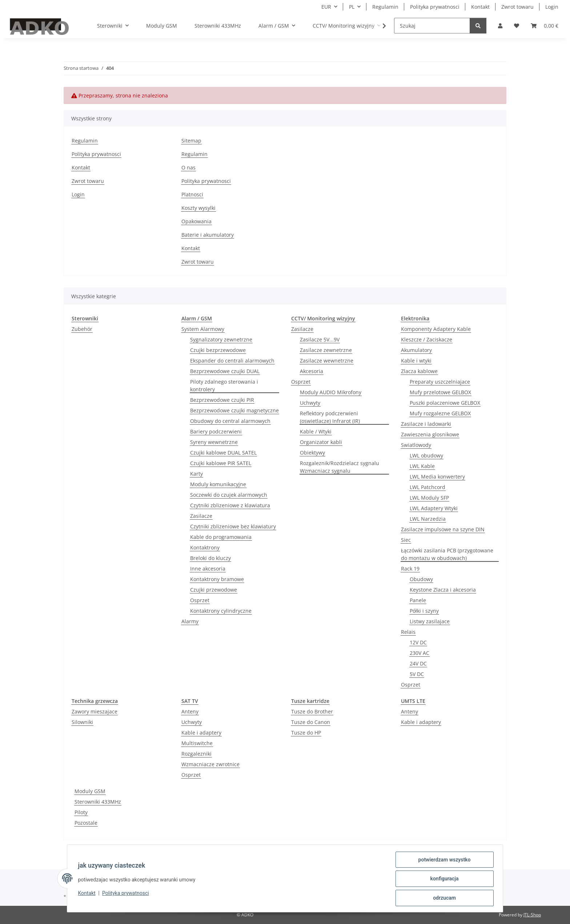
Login (552, 7)
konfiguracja (443, 879)
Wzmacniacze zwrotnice (210, 764)
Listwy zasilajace (430, 621)
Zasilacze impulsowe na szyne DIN (443, 529)
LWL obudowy (426, 455)
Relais (408, 632)
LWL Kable (422, 466)
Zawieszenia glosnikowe (430, 434)
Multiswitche (197, 743)
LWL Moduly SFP (429, 498)
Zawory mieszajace (95, 711)
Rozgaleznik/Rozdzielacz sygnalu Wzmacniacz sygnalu (340, 467)
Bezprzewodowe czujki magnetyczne (234, 410)
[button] (500, 26)
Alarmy (190, 621)
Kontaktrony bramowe (217, 579)
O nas (188, 167)
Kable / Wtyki (316, 431)
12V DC (418, 642)
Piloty (81, 812)
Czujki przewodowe (214, 590)
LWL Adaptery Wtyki (434, 508)
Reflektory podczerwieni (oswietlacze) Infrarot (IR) (330, 417)
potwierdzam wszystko (443, 860)
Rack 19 (410, 569)
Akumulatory (416, 350)
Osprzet (200, 600)
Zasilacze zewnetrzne (326, 350)
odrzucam (444, 898)
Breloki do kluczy (210, 558)
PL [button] (352, 7)
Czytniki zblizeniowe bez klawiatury (233, 526)
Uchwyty (310, 403)
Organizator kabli (321, 442)
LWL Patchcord (427, 487)
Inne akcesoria (208, 569)
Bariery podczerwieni (216, 431)
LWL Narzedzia (428, 519)
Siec (406, 540)
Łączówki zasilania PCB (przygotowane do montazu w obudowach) (447, 554)
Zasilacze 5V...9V (320, 339)
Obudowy (421, 579)
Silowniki (82, 722)
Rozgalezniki (196, 754)
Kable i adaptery (201, 733)
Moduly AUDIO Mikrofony (331, 392)
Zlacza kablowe (419, 371)
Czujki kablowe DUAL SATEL (223, 453)
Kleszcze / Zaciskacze (427, 339)
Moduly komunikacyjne (218, 484)
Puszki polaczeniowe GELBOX (445, 403)
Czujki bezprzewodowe (218, 350)
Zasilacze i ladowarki (426, 424)
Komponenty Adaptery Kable (436, 329)
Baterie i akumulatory (208, 235)
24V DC (418, 663)
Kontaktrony (205, 547)
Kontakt (88, 894)
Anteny (190, 711)
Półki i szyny (424, 611)
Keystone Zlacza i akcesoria (443, 590)
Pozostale (86, 823)
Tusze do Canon (311, 722)
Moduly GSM (90, 791)
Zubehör (82, 329)
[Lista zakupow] (517, 26)
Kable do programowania (221, 537)
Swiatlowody (416, 445)
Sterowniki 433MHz (98, 802)
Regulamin (385, 7)
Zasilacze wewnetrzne (327, 361)
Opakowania (196, 221)
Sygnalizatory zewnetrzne (221, 339)
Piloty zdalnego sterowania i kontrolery (224, 385)
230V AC (420, 653)
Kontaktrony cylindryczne (221, 611)
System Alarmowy (203, 329)
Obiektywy (312, 453)
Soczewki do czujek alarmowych (229, 495)
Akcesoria (312, 371)
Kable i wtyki (416, 361)
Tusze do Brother (312, 711)
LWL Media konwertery (437, 477)
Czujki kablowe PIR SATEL (221, 463)
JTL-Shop (532, 915)
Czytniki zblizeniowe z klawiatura (230, 505)
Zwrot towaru (517, 7)
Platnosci (192, 194)
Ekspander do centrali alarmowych (232, 361)
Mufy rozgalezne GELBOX (440, 413)
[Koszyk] (545, 26)
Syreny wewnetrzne (214, 442)
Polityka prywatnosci (127, 894)
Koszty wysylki (198, 208)
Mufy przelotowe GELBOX (440, 392)
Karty (196, 474)
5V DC (417, 674)
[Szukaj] (432, 26)
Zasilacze (201, 516)
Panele (418, 600)
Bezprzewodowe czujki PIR (222, 400)
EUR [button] (326, 7)
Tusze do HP (306, 733)
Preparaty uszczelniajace (440, 382)
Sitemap (191, 141)
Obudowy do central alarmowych (230, 421)
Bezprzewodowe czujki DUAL (225, 371)
